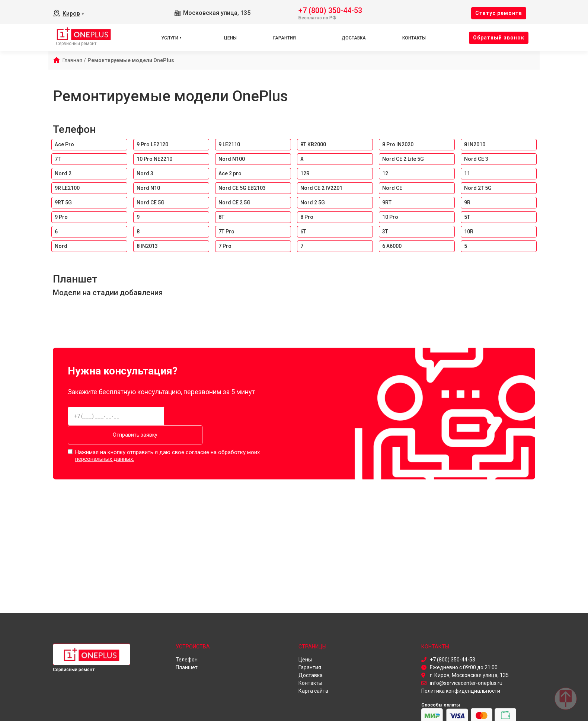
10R (469, 232)
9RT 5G (63, 202)
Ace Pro (64, 144)
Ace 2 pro (230, 173)
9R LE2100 (67, 188)
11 (467, 173)
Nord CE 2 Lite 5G (403, 159)
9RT (387, 202)
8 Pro (307, 217)
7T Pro (226, 232)
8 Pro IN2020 (398, 144)
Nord (61, 246)
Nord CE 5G (151, 202)
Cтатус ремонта (499, 13)
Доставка (354, 38)
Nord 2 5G (313, 202)
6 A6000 (392, 246)
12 (385, 173)
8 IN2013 (147, 246)
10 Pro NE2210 (154, 159)
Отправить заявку (223, 416)
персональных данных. (105, 439)
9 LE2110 (229, 144)
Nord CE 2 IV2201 (321, 188)
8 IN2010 (475, 144)
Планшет (75, 279)
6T (303, 232)
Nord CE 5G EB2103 (242, 188)
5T (467, 217)
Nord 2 (63, 173)
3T (385, 232)
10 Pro (390, 217)
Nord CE (392, 188)
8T (221, 217)
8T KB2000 (313, 144)
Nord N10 (148, 188)
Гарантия (285, 38)
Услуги (170, 38)
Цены (230, 38)
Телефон (74, 129)
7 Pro (225, 246)
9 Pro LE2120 (152, 144)
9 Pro (61, 217)
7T (58, 159)
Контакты (414, 38)
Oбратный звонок (499, 38)
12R (305, 173)
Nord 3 (145, 173)
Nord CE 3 (476, 159)
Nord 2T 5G (478, 188)
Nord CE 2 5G (234, 202)
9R (467, 202)
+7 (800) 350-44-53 (330, 10)
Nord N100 (232, 159)
